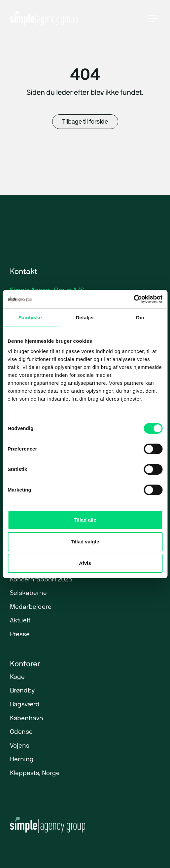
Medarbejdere (31, 607)
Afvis (85, 563)
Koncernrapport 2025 (41, 580)
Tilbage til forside (85, 122)
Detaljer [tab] (85, 317)
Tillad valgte (85, 542)
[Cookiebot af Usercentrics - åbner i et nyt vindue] (134, 299)
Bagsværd (25, 705)
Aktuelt (20, 621)
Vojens (20, 746)
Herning (22, 760)
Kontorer (25, 665)
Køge (17, 677)
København (27, 719)
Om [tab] (140, 317)
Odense (21, 732)
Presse (20, 635)
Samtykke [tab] (30, 317)
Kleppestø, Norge (35, 774)
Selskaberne (28, 593)
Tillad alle (85, 520)
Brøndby (22, 691)
